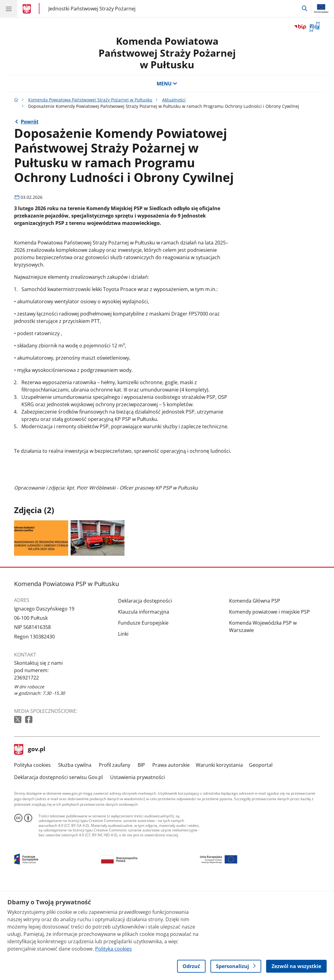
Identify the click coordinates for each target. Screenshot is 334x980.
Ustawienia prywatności (137, 871)
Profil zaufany (115, 859)
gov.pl (30, 843)
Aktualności (174, 100)
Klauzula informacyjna (144, 706)
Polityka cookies (32, 859)
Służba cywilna (75, 859)
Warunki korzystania (219, 859)
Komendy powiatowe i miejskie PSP (269, 706)
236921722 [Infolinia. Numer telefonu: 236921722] (26, 771)
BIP (141, 859)
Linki (123, 728)
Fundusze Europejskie (143, 717)
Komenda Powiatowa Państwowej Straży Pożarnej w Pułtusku (167, 53)
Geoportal (261, 859)
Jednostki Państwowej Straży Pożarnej (92, 8)
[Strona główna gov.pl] (28, 9)
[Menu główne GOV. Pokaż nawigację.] (9, 9)
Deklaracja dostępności (145, 694)
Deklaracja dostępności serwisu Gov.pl (58, 871)
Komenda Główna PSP (255, 694)
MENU (167, 84)
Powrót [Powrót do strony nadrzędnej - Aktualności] (30, 122)
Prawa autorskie (171, 859)
